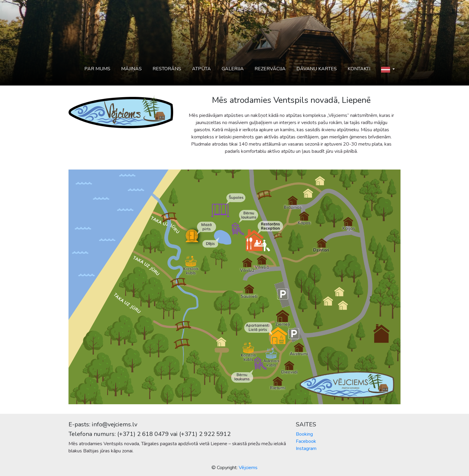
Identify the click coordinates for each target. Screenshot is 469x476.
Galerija (233, 69)
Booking (304, 434)
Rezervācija (270, 69)
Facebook (306, 441)
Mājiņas (131, 69)
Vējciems (248, 468)
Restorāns (167, 69)
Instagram (306, 448)
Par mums (97, 69)
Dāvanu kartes (317, 69)
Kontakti (359, 69)
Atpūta (201, 69)
